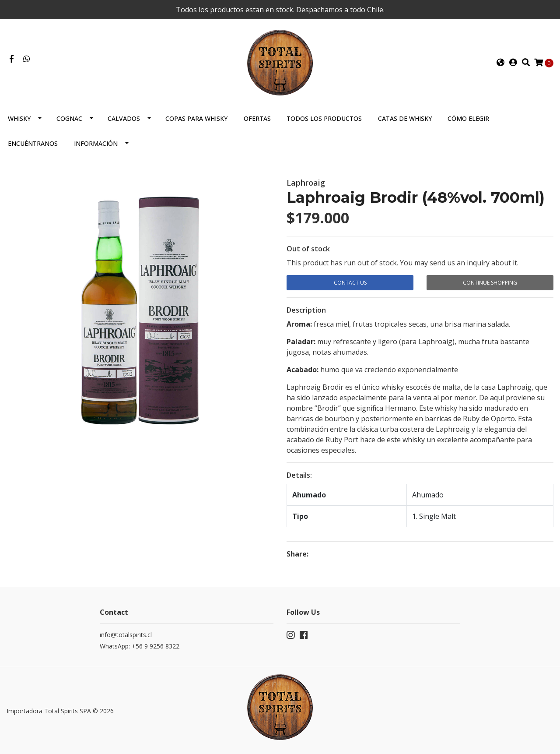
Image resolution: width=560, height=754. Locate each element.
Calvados (124, 118)
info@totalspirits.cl (126, 635)
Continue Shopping (490, 283)
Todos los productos (324, 118)
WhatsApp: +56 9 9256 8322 (140, 646)
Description (306, 310)
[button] (500, 63)
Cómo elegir (468, 118)
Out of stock (308, 249)
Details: (299, 475)
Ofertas (257, 118)
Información (96, 143)
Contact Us (350, 283)
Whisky (19, 118)
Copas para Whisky (196, 118)
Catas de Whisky (405, 118)
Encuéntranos (33, 143)
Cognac (69, 118)
